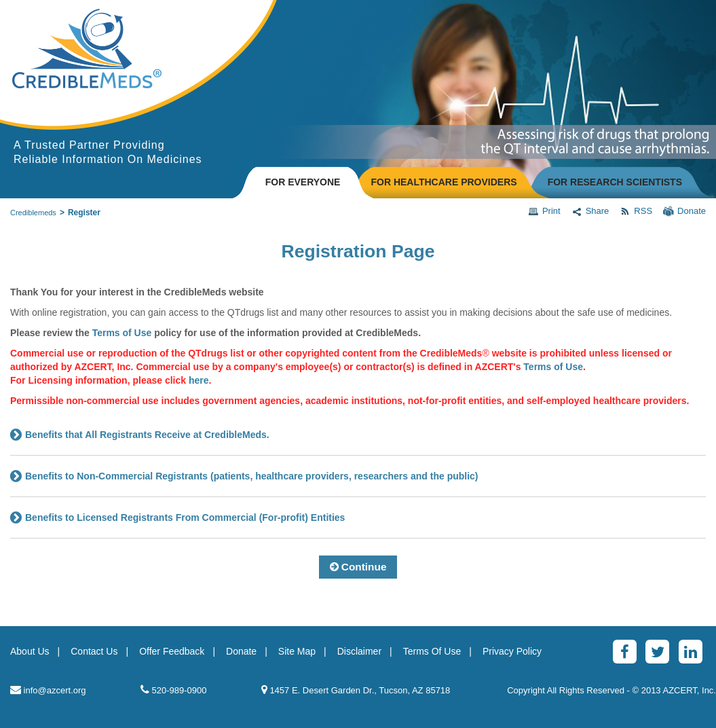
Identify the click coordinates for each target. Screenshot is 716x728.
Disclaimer (359, 651)
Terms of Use (553, 367)
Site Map (297, 651)
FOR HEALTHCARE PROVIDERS (444, 182)
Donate (684, 211)
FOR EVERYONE (303, 182)
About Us (30, 651)
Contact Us (94, 651)
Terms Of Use (432, 651)
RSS (636, 211)
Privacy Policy (512, 651)
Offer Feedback (172, 651)
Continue (358, 567)
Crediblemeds (33, 213)
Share (590, 211)
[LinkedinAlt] (691, 652)
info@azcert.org (48, 690)
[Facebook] (625, 652)
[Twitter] (657, 652)
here (199, 380)
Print (544, 211)
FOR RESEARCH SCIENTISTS (615, 182)
